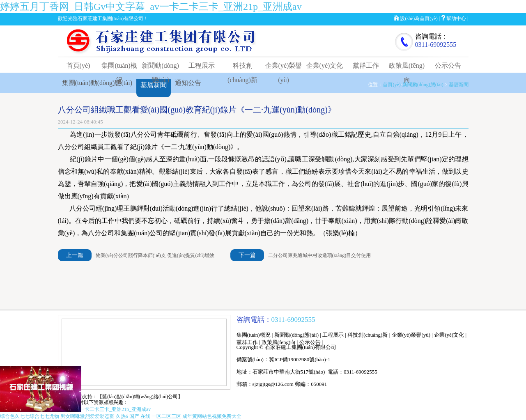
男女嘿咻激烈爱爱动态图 (87, 416)
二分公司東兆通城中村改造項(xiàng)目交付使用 (320, 255)
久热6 (122, 416)
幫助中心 (456, 18)
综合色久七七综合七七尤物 (30, 416)
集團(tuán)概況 (254, 335)
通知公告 (188, 83)
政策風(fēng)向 (279, 342)
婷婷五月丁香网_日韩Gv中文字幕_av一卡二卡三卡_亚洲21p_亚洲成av (151, 7)
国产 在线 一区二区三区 (155, 416)
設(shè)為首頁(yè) (419, 18)
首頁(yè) (78, 65)
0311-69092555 (436, 45)
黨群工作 (366, 65)
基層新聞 (459, 85)
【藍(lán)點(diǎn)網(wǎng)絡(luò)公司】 (140, 397)
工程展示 (202, 65)
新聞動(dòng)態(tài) (423, 85)
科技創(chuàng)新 (368, 335)
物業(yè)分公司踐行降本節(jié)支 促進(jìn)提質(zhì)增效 (155, 255)
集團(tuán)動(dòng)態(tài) (97, 83)
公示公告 (448, 65)
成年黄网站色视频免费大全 (212, 416)
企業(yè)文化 (325, 65)
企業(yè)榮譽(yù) (411, 335)
